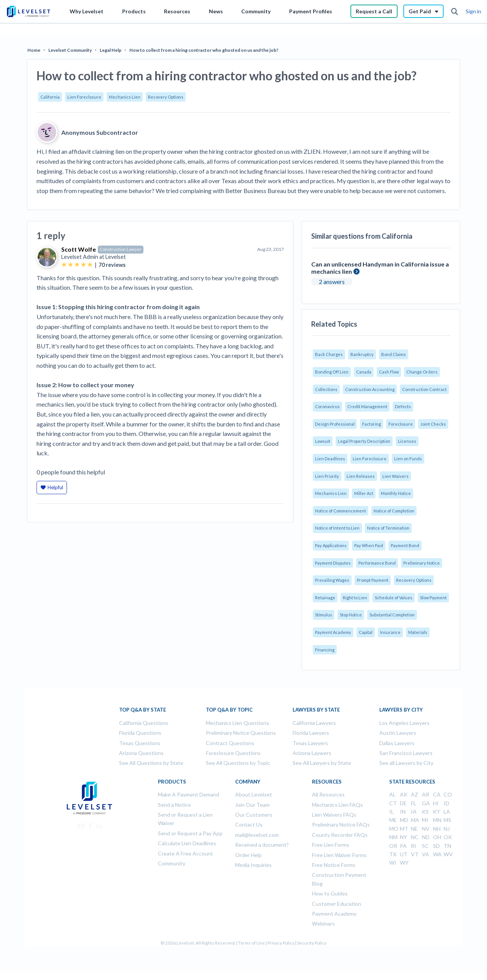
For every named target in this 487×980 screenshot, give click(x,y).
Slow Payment (433, 598)
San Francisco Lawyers (406, 753)
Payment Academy (333, 632)
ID (446, 803)
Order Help (248, 855)
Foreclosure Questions (233, 753)
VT (415, 854)
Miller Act (364, 493)
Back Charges (329, 354)
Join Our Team (252, 805)
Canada (364, 372)
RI (414, 846)
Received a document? (262, 845)
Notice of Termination (388, 528)
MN (437, 820)
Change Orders (422, 372)
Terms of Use (251, 943)
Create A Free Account (185, 853)
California (50, 97)
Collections (326, 389)
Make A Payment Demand (189, 794)
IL (392, 812)
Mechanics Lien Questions (237, 723)
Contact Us (249, 824)
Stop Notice (351, 615)
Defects (403, 406)
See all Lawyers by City (406, 763)
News (216, 11)
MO (394, 829)
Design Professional (335, 424)
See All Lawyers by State (322, 763)
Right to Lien (355, 598)
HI (436, 803)
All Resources (328, 794)
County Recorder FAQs (340, 835)
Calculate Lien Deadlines (187, 843)
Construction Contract (424, 389)
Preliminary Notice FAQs (341, 824)
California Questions (144, 723)
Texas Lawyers (310, 743)
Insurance (390, 632)
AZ (415, 794)
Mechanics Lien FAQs (337, 805)
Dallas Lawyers (397, 743)
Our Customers (254, 815)
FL (414, 803)
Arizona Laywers (312, 753)
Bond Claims (394, 354)
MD (404, 820)
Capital (366, 632)
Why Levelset (87, 11)
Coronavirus (327, 406)
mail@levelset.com (257, 835)
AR (426, 794)
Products (134, 11)
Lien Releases (361, 476)
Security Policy (312, 943)
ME (393, 820)
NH (437, 829)
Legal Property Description (364, 441)
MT (404, 829)
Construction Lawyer (121, 249)
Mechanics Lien (125, 97)
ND (426, 837)
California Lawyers (314, 723)
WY (404, 863)
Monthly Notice (396, 493)
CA (437, 794)
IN (403, 812)
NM (393, 837)
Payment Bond (405, 545)
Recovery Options (166, 97)
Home (34, 50)
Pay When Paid (369, 545)
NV (426, 829)
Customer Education (337, 904)
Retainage (325, 598)
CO (448, 794)
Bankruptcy (362, 354)
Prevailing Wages (332, 580)
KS (425, 812)
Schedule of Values (394, 598)
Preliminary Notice (422, 563)
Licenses (407, 441)
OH (437, 837)
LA (447, 812)
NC (415, 837)
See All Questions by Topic (238, 763)
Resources (177, 11)
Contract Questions (230, 743)
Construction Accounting (370, 389)
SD (436, 846)
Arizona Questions (141, 753)
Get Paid (423, 11)
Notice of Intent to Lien (337, 528)
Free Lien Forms (331, 845)
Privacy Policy (281, 943)
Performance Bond (377, 563)
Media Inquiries (253, 865)
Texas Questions (140, 743)
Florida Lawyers (311, 733)
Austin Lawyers (398, 733)
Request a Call (374, 11)
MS (447, 820)
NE (414, 829)
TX (393, 854)
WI (393, 863)
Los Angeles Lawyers (404, 723)
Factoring (372, 424)
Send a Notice (174, 805)
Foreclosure (401, 424)
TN (447, 846)
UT (404, 854)
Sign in (473, 11)
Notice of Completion (394, 511)
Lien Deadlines (330, 459)
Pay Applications (331, 545)
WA (437, 854)
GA (426, 803)
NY (403, 837)
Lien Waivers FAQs (334, 815)
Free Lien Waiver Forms (339, 855)
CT (393, 803)
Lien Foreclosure (84, 97)
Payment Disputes (333, 563)
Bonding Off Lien (332, 372)
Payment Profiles (311, 11)
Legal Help (111, 50)
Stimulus (324, 615)
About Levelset (254, 794)
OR (393, 846)
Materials (418, 632)
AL (392, 794)
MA (415, 820)
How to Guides (330, 893)
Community (256, 11)
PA (403, 846)
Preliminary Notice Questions (241, 733)
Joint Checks (433, 424)
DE (403, 803)
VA (426, 854)
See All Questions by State (151, 763)
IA (414, 812)
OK (448, 837)
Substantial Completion (392, 615)
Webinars (323, 923)
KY (437, 812)
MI (425, 820)
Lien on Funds (408, 459)
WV (448, 854)
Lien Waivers (395, 476)
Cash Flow (389, 372)
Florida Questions (140, 733)
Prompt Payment (373, 580)
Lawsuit (323, 441)
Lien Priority (327, 476)
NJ (447, 829)
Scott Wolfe (79, 249)
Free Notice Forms (334, 865)
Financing (325, 650)
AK (404, 794)
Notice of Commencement (341, 511)
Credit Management (367, 406)
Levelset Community (70, 50)
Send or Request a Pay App (190, 833)
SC (425, 846)
